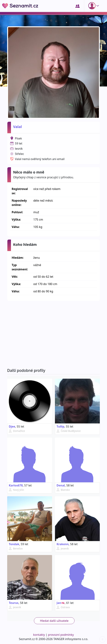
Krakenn (63, 544)
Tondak (14, 544)
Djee (12, 426)
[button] (94, 6)
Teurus (14, 603)
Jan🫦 (61, 603)
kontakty (39, 635)
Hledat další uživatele (54, 621)
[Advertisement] (53, 335)
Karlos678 (16, 485)
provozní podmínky (61, 635)
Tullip (60, 426)
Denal (61, 485)
